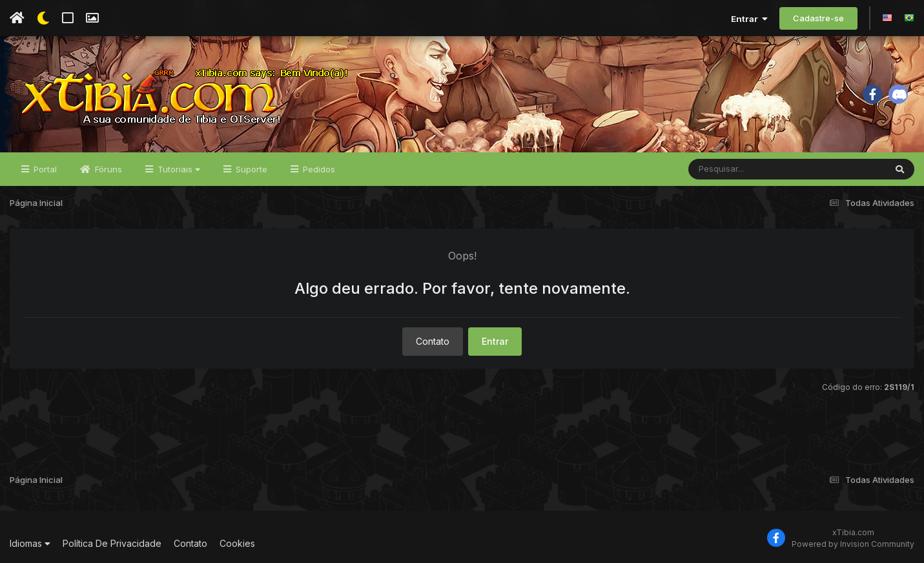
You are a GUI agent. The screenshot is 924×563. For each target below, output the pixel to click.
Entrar (749, 19)
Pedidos (318, 169)
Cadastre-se (818, 18)
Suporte (250, 169)
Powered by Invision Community (853, 544)
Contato (433, 341)
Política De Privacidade (112, 543)
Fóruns (107, 169)
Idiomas (30, 543)
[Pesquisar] (738, 169)
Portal (44, 169)
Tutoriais (178, 169)
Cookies (237, 543)
